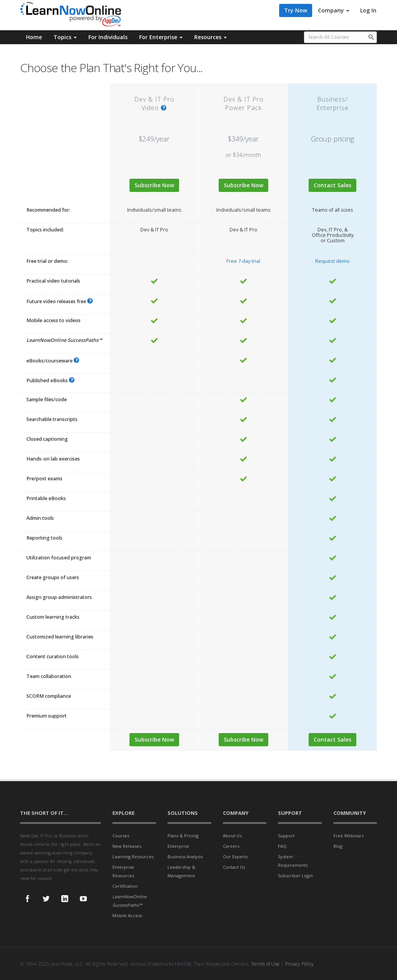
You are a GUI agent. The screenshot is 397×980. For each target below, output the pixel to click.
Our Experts (235, 857)
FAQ (282, 846)
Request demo (332, 261)
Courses (121, 836)
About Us (232, 836)
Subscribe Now (154, 185)
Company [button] (334, 10)
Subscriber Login (295, 876)
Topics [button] (65, 37)
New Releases (127, 846)
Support (286, 836)
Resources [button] (211, 37)
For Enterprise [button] (161, 37)
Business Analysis (185, 857)
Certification (125, 886)
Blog (338, 846)
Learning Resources (133, 857)
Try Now (296, 10)
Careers (231, 846)
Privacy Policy (299, 964)
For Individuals (108, 37)
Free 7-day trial (243, 261)
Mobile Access (127, 915)
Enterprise (178, 846)
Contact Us (234, 867)
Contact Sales (332, 185)
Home (34, 37)
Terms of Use (265, 964)
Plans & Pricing (183, 836)
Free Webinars (349, 836)
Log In (368, 10)
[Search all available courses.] (341, 37)
